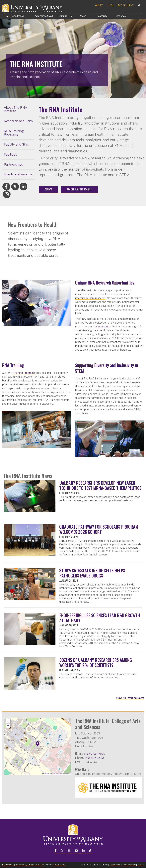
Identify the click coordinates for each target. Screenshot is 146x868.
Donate (48, 189)
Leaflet (45, 774)
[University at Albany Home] (33, 8)
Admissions (44, 16)
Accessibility (115, 865)
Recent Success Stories (79, 189)
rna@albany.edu (95, 754)
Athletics (121, 16)
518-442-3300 (59, 865)
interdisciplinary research (90, 298)
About (83, 16)
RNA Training (13, 365)
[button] (38, 744)
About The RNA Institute (16, 109)
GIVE (110, 5)
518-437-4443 (95, 758)
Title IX (141, 865)
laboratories (102, 326)
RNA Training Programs (14, 133)
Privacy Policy (129, 865)
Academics (18, 16)
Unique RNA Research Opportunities (105, 283)
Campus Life (65, 16)
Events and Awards (18, 174)
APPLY (99, 5)
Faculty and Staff (17, 144)
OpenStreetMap (57, 774)
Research (102, 16)
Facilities (10, 154)
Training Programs (24, 373)
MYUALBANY (126, 5)
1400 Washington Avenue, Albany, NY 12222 (23, 865)
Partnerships (13, 164)
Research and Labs (18, 121)
